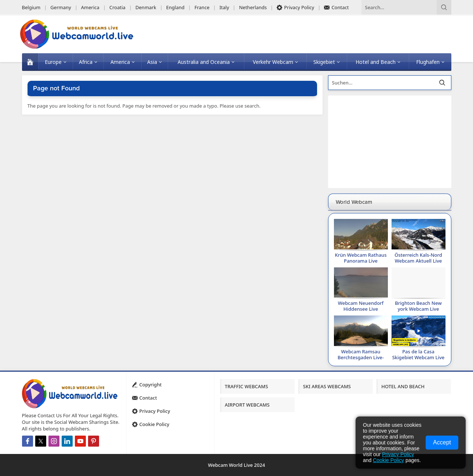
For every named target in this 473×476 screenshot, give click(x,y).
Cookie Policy (388, 460)
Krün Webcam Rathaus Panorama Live (361, 258)
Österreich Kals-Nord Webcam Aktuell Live (418, 258)
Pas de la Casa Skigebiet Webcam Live (419, 354)
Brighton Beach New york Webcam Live (418, 306)
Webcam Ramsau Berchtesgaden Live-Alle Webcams (361, 357)
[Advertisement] (390, 142)
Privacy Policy (398, 454)
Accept (442, 442)
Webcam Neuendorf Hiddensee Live (361, 306)
